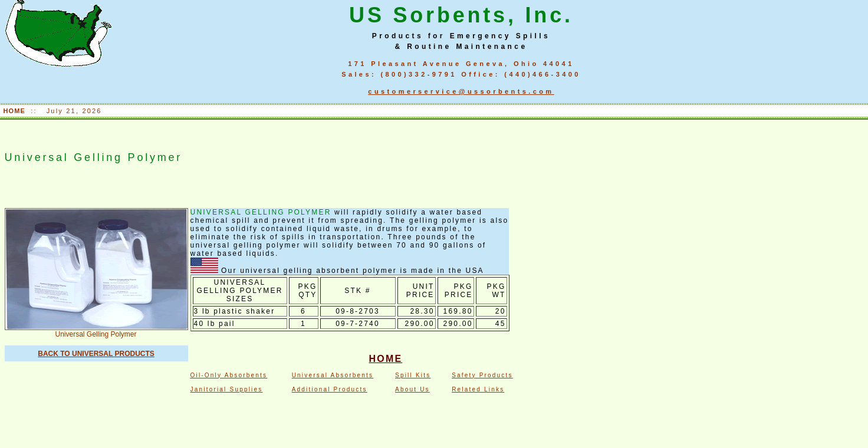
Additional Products (330, 389)
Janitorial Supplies (227, 389)
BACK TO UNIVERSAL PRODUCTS (96, 354)
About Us (412, 389)
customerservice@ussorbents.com (461, 91)
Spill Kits (413, 375)
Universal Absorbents (333, 375)
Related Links (478, 389)
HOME (16, 111)
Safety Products (482, 375)
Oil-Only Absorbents (229, 375)
